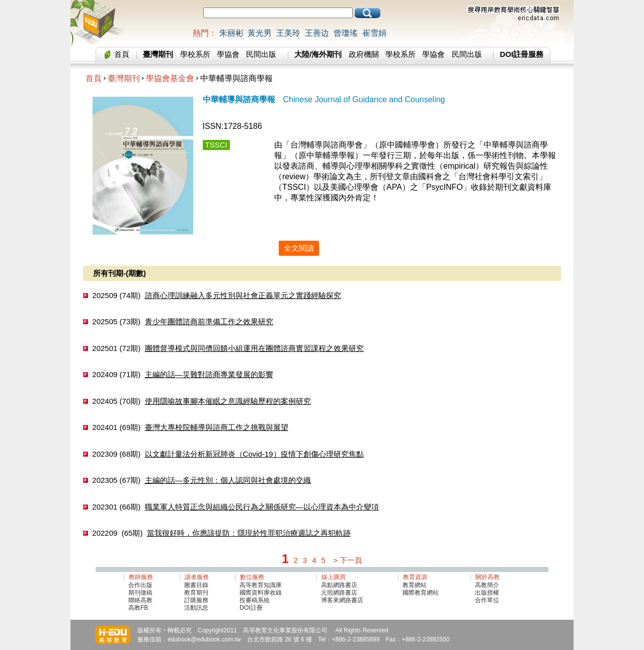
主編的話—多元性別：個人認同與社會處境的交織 (228, 480)
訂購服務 (196, 600)
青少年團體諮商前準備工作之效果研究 (209, 321)
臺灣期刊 (124, 78)
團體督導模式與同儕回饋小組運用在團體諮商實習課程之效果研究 (254, 348)
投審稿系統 (255, 600)
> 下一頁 (348, 560)
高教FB (138, 608)
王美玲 (288, 33)
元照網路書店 (339, 593)
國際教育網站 (421, 593)
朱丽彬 (231, 33)
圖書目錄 (196, 585)
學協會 (228, 54)
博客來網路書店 (342, 600)
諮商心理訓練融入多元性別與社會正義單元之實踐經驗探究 (243, 295)
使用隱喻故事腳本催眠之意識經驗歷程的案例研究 (228, 401)
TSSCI (216, 145)
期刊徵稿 (140, 593)
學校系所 (195, 54)
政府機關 (364, 54)
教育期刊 (196, 593)
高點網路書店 (340, 585)
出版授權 (487, 593)
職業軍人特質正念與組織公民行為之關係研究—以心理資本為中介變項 (262, 507)
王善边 (317, 33)
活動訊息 (196, 608)
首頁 (122, 54)
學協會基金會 (170, 78)
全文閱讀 (299, 248)
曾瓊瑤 (346, 33)
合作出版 (140, 585)
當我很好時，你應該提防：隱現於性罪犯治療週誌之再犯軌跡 (249, 533)
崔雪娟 (374, 33)
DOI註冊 (251, 608)
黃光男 (260, 33)
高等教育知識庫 (261, 585)
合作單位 (487, 600)
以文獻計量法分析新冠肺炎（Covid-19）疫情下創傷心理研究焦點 (254, 454)
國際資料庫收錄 (261, 593)
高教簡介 (487, 585)
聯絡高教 (140, 600)
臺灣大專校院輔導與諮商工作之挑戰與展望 (217, 427)
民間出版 (261, 54)
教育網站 (415, 585)
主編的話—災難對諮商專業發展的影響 (209, 374)
